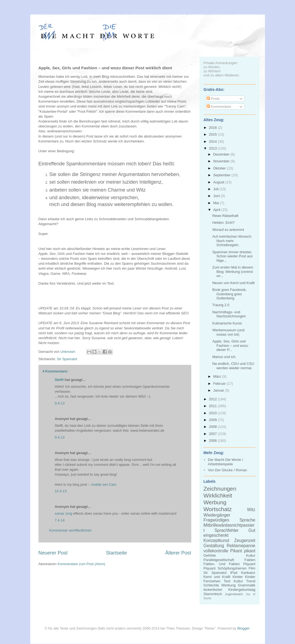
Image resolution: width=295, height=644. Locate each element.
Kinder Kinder (244, 577)
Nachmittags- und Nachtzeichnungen (229, 314)
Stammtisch (213, 594)
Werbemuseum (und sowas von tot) (228, 332)
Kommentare (219, 107)
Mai (217, 203)
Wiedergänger (217, 515)
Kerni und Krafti (217, 577)
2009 (214, 420)
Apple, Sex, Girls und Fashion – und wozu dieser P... (230, 345)
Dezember (222, 154)
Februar (220, 384)
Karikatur (248, 573)
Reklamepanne (241, 546)
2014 (214, 141)
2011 (214, 406)
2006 (214, 441)
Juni (217, 196)
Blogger (243, 628)
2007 (214, 434)
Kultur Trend (244, 581)
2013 (214, 148)
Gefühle (210, 555)
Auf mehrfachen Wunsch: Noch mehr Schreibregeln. (232, 241)
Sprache (247, 520)
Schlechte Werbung (220, 585)
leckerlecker (213, 590)
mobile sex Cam (104, 485)
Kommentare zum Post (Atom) (81, 564)
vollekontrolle (216, 551)
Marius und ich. (224, 357)
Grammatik (247, 585)
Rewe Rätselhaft (225, 216)
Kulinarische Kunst (227, 323)
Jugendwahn (234, 594)
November (222, 161)
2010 (214, 413)
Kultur (251, 555)
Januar (219, 390)
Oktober (220, 168)
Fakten (250, 560)
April (217, 210)
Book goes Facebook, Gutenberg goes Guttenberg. (230, 294)
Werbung (215, 502)
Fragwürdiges (216, 520)
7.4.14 (60, 520)
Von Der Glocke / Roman (228, 470)
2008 (214, 427)
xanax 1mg (64, 513)
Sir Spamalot (67, 359)
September (222, 175)
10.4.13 (61, 491)
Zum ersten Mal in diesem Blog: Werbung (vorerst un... (233, 272)
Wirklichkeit (218, 495)
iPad (234, 573)
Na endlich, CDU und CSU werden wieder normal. (233, 366)
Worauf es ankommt (228, 230)
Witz (251, 510)
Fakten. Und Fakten (222, 564)
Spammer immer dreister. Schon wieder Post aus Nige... (233, 256)
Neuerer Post (53, 553)
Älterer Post (178, 553)
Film (252, 568)
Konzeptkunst (217, 540)
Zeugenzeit (245, 540)
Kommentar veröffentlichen (71, 530)
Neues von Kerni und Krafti (233, 283)
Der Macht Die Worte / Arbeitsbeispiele (225, 462)
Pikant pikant (243, 551)
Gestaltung (214, 546)
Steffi (59, 380)
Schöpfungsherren (232, 568)
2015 (214, 134)
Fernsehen (212, 581)
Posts (213, 99)
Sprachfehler (227, 530)
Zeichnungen (220, 489)
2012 (214, 399)
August (219, 182)
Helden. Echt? (224, 223)
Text (227, 581)
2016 (214, 128)
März (218, 376)
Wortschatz (218, 509)
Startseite (116, 553)
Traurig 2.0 (221, 305)
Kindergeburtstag (242, 590)
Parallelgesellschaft (219, 560)
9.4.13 (60, 403)
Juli (216, 189)
